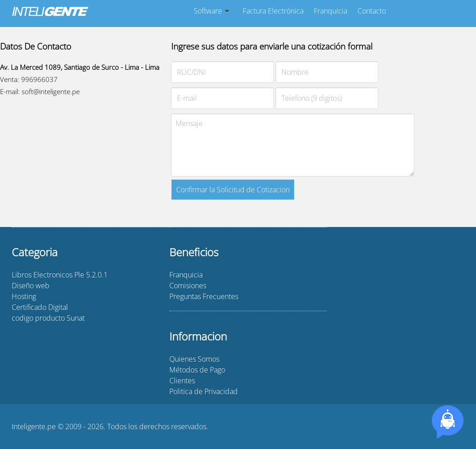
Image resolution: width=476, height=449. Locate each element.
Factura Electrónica (273, 11)
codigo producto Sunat (48, 318)
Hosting (24, 296)
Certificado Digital (40, 307)
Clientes (182, 381)
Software (208, 11)
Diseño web (31, 286)
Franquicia (331, 11)
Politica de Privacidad (204, 391)
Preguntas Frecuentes (204, 296)
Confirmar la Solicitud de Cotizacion (233, 190)
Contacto (372, 11)
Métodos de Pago (197, 370)
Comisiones (188, 286)
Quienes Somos (194, 359)
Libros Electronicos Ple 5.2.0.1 (60, 275)
